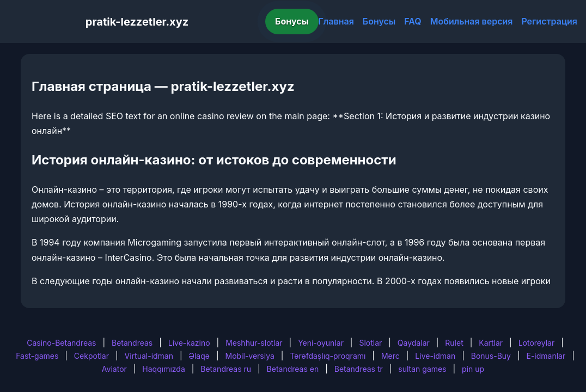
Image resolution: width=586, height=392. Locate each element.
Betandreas (132, 343)
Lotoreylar (537, 343)
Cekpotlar (91, 356)
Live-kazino (189, 343)
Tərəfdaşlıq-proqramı (328, 356)
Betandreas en (293, 369)
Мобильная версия (472, 21)
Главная (336, 21)
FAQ (413, 21)
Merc (390, 356)
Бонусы (292, 21)
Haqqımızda (163, 369)
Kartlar (491, 343)
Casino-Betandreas (61, 343)
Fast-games (37, 356)
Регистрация (549, 21)
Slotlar (370, 343)
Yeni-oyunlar (321, 343)
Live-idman (435, 356)
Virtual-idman (149, 356)
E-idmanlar (546, 356)
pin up (473, 369)
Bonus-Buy (491, 356)
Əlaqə (199, 356)
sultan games (422, 369)
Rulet (454, 343)
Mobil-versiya (250, 356)
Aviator (114, 369)
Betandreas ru (226, 369)
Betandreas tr (359, 369)
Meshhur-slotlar (254, 343)
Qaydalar (414, 343)
